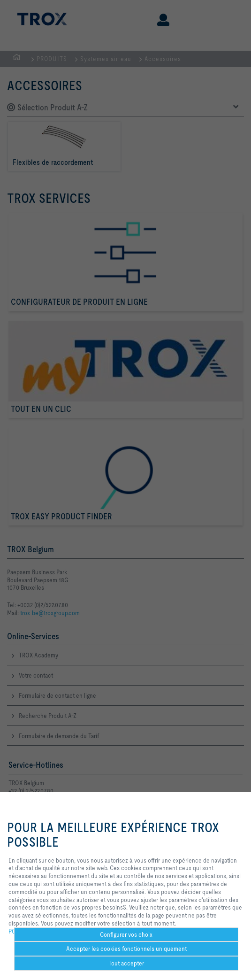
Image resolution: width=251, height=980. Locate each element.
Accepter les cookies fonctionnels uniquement (126, 949)
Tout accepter (126, 963)
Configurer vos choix (126, 934)
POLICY (18, 931)
